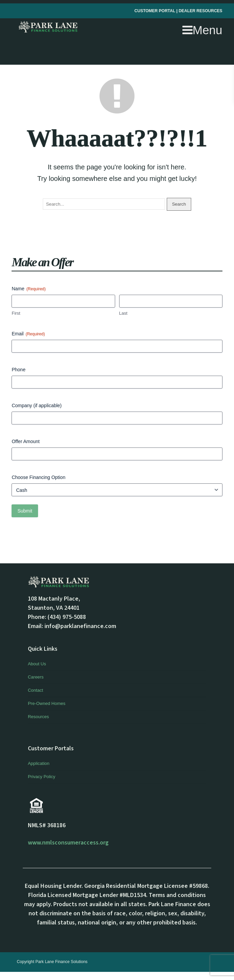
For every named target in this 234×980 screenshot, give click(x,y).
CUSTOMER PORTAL (155, 11)
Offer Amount (25, 441)
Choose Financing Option (38, 477)
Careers (36, 677)
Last (123, 313)
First (16, 313)
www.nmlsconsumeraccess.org (68, 843)
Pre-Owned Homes (47, 703)
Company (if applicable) (37, 405)
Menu (202, 30)
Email (28, 334)
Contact (35, 690)
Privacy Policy (42, 777)
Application (39, 763)
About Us (37, 664)
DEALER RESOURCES (201, 11)
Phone (18, 370)
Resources (38, 717)
